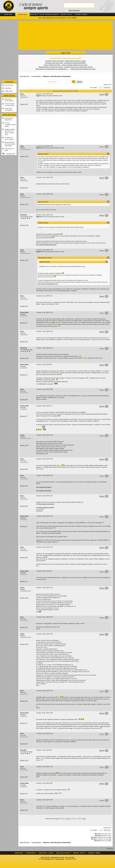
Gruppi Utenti (9, 91)
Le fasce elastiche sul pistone (52, 65)
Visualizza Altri (10, 154)
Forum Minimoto (36, 76)
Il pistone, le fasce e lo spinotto (55, 61)
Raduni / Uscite (66, 14)
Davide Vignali (60, 859)
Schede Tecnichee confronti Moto (10, 105)
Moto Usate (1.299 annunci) (9, 100)
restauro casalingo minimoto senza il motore (75, 65)
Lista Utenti (8, 88)
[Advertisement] (66, 35)
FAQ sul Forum (9, 85)
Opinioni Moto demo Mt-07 (9, 119)
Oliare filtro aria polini (9, 150)
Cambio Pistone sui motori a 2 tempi (75, 61)
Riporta (102, 94)
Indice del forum (25, 76)
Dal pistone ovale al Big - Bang (54, 63)
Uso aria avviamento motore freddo (10, 125)
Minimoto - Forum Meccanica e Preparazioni (57, 76)
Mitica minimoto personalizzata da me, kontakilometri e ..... (53, 69)
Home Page (8, 14)
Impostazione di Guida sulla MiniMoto (75, 63)
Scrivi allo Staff (70, 857)
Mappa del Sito (45, 857)
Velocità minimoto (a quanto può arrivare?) (51, 67)
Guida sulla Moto (52, 14)
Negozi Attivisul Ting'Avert (9, 109)
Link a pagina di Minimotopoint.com (46, 245)
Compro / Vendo (81, 14)
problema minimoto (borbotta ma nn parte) (83, 69)
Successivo (107, 87)
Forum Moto (22, 14)
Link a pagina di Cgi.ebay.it (44, 487)
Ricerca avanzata (74, 10)
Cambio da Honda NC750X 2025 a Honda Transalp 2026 (10, 132)
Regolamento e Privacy (57, 857)
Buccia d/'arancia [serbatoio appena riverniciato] (10, 144)
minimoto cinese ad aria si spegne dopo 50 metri (78, 67)
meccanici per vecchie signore (9, 138)
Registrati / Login (37, 14)
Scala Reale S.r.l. (49, 859)
